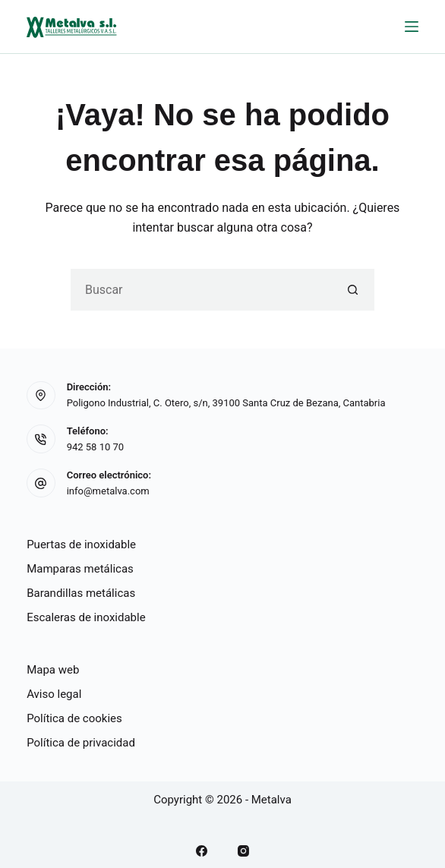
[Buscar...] (202, 290)
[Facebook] (202, 851)
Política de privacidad (81, 743)
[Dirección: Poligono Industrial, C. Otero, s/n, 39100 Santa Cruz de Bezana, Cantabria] (41, 396)
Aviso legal (54, 694)
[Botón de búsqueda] (353, 290)
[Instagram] (243, 851)
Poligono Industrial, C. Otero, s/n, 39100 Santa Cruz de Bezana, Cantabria (226, 403)
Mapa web (53, 670)
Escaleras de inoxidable (86, 617)
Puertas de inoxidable (81, 544)
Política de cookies (74, 718)
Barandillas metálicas (81, 593)
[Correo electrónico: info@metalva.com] (41, 483)
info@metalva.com (108, 491)
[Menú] (412, 27)
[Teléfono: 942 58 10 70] (41, 439)
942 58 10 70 (95, 447)
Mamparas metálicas (80, 569)
